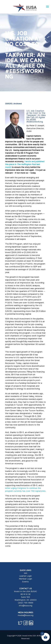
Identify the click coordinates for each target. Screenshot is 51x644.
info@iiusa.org (26, 606)
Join (26, 573)
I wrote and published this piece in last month (25, 164)
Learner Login (26, 576)
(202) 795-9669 (26, 603)
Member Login (26, 579)
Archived (18, 104)
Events (26, 582)
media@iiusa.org (26, 615)
